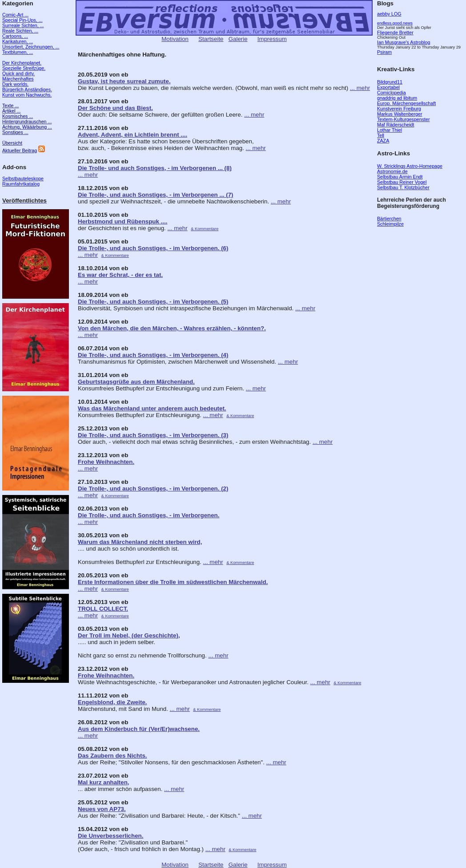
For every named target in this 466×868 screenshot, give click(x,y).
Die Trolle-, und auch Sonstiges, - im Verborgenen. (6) (153, 248)
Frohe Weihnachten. (106, 462)
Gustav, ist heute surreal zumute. (124, 81)
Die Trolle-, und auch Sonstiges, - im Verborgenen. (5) (153, 302)
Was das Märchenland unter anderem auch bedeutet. (152, 408)
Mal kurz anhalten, (104, 782)
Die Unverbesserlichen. (110, 836)
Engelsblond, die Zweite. (112, 702)
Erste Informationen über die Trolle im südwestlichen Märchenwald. (173, 582)
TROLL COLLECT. (103, 609)
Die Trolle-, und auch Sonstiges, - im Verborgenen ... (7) (156, 195)
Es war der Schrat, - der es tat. (120, 275)
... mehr (360, 88)
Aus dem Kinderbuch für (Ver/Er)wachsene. (139, 729)
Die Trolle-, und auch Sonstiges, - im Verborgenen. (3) (153, 435)
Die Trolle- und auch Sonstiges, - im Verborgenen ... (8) (155, 168)
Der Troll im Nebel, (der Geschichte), (129, 635)
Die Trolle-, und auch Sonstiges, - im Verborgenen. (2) (153, 489)
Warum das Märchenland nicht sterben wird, (140, 542)
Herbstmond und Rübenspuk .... (123, 221)
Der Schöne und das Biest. (115, 108)
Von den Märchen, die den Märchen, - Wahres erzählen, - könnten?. (172, 328)
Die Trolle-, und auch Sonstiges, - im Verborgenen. (149, 515)
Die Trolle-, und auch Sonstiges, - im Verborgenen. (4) (153, 355)
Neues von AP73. (102, 809)
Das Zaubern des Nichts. (112, 756)
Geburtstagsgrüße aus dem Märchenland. (136, 382)
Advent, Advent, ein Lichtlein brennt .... (133, 135)
